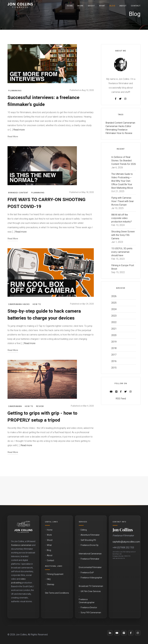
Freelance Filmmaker (90, 559)
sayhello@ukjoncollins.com (126, 542)
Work (80, 6)
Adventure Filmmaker (90, 535)
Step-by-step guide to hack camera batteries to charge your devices (44, 315)
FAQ (49, 579)
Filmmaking (15, 91)
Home (70, 6)
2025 (114, 303)
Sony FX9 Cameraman (91, 613)
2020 (114, 335)
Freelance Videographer (91, 578)
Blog (112, 6)
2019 (114, 342)
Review (40, 406)
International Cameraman (90, 554)
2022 (114, 322)
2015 (114, 368)
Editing (84, 530)
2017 (114, 355)
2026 (114, 296)
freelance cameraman (21, 545)
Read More (13, 137)
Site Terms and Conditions (57, 593)
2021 (114, 329)
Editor (128, 126)
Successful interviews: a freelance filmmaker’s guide (43, 101)
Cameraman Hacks (19, 304)
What (102, 6)
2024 (114, 309)
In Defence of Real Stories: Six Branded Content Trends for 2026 (124, 161)
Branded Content (18, 193)
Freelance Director (89, 608)
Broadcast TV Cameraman (91, 586)
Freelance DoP (87, 573)
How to (37, 304)
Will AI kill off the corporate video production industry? (122, 218)
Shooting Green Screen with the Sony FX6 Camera (123, 235)
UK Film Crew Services (91, 591)
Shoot (91, 6)
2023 (114, 316)
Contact (136, 6)
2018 (114, 348)
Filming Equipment (55, 574)
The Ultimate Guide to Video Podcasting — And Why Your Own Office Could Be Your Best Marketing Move (122, 181)
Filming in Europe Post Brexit (123, 267)
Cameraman (15, 406)
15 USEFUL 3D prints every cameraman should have (122, 252)
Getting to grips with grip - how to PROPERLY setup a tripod (42, 417)
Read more (19, 130)
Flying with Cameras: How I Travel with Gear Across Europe (122, 201)
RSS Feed (121, 399)
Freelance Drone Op (90, 545)
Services (83, 522)
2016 (114, 361)
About (123, 6)
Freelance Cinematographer (87, 601)
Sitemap (51, 585)
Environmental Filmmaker (90, 568)
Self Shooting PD (88, 540)
